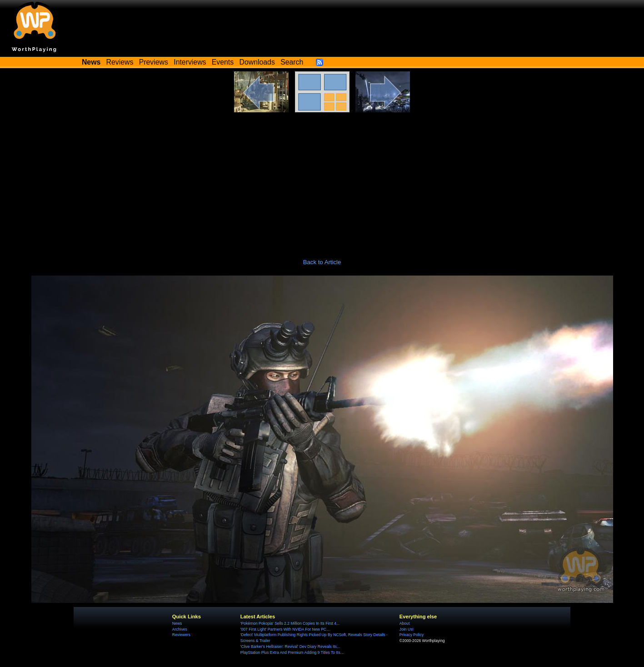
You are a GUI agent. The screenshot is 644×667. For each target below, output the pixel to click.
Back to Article (322, 262)
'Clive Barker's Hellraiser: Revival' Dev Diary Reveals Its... (290, 647)
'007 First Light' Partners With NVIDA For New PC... (285, 629)
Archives (180, 629)
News (177, 623)
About (404, 623)
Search (292, 62)
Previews (154, 62)
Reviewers (181, 635)
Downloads (257, 62)
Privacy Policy (412, 635)
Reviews (120, 62)
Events (223, 62)
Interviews (190, 62)
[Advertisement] (322, 181)
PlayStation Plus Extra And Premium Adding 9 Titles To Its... (292, 652)
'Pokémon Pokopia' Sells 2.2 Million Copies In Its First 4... (290, 623)
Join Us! (407, 629)
